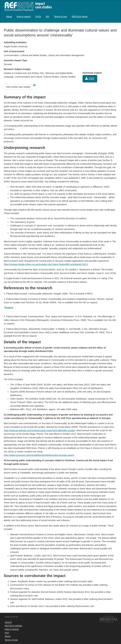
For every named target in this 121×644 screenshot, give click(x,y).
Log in (114, 15)
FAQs (38, 17)
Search (8, 622)
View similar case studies (18, 87)
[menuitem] (9, 16)
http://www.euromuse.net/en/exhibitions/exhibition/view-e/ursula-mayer (39, 455)
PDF (90, 79)
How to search (24, 17)
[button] (34, 85)
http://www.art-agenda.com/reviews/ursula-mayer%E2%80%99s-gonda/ (40, 430)
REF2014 (27, 6)
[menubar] (47, 16)
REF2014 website (13, 626)
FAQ (7, 633)
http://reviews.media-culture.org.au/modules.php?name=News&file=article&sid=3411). (47, 264)
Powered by (109, 616)
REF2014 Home (80, 17)
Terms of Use (60, 17)
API (48, 17)
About (9, 17)
